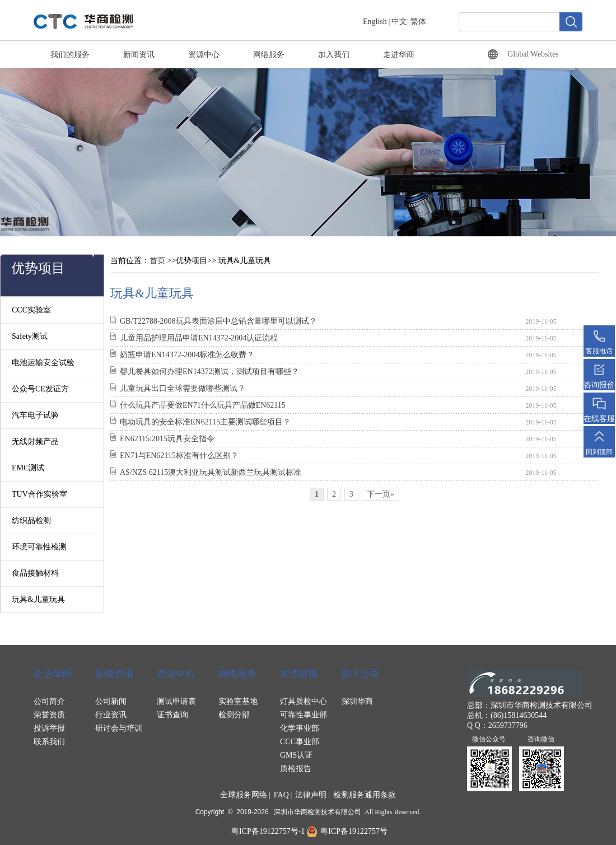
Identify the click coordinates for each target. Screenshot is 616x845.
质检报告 (296, 769)
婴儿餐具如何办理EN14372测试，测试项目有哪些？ (209, 372)
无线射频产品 (35, 442)
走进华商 (399, 55)
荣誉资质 (49, 715)
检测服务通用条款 (365, 795)
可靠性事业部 (304, 715)
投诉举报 (49, 728)
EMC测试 (28, 468)
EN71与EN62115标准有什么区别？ (179, 456)
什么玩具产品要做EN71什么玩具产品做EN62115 (203, 405)
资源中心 (204, 55)
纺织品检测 (31, 520)
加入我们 (334, 55)
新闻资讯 (139, 55)
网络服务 (269, 55)
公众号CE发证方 (40, 389)
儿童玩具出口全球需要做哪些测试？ (183, 388)
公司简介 (49, 701)
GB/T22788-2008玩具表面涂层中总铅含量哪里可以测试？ (218, 321)
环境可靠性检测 (39, 547)
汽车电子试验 (35, 415)
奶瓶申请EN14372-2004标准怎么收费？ (187, 355)
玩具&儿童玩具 (38, 599)
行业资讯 (111, 715)
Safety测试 (30, 336)
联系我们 (49, 742)
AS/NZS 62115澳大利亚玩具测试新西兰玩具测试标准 (211, 472)
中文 (399, 22)
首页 (157, 261)
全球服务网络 (244, 795)
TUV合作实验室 (39, 494)
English (375, 22)
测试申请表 (176, 701)
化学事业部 (300, 728)
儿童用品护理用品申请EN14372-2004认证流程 (199, 338)
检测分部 (234, 715)
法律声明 (311, 795)
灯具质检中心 (304, 701)
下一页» (381, 494)
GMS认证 (296, 755)
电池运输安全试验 (43, 363)
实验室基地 (238, 701)
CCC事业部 (300, 742)
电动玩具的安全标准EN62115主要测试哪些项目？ (205, 422)
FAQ (281, 795)
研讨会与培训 (119, 728)
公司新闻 (111, 701)
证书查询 (172, 715)
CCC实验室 (31, 310)
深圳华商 (357, 701)
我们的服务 (70, 55)
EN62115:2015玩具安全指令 (167, 439)
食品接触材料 (35, 573)
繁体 (418, 22)
